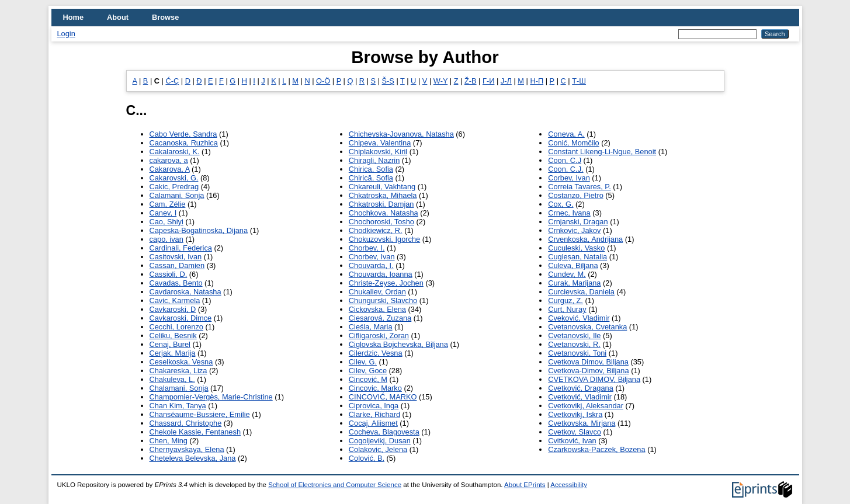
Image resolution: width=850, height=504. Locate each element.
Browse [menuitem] (165, 17)
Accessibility (569, 485)
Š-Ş (388, 81)
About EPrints (525, 485)
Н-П (537, 81)
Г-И (488, 81)
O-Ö (323, 81)
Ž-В (471, 81)
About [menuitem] (118, 17)
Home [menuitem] (74, 17)
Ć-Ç (172, 81)
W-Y (440, 81)
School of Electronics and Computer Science (335, 485)
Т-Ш (579, 81)
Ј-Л (506, 81)
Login (66, 34)
